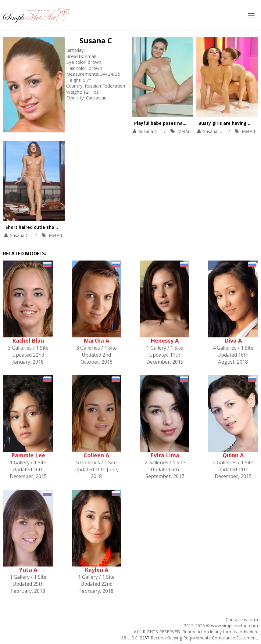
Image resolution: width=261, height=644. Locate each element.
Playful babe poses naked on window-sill (179, 123)
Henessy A (165, 340)
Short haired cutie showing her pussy (46, 227)
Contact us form (242, 619)
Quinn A (233, 455)
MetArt (184, 131)
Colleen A (96, 455)
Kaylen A (97, 570)
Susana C (96, 40)
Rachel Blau (28, 340)
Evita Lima (165, 455)
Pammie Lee (28, 455)
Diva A (233, 340)
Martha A (96, 340)
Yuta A (28, 570)
